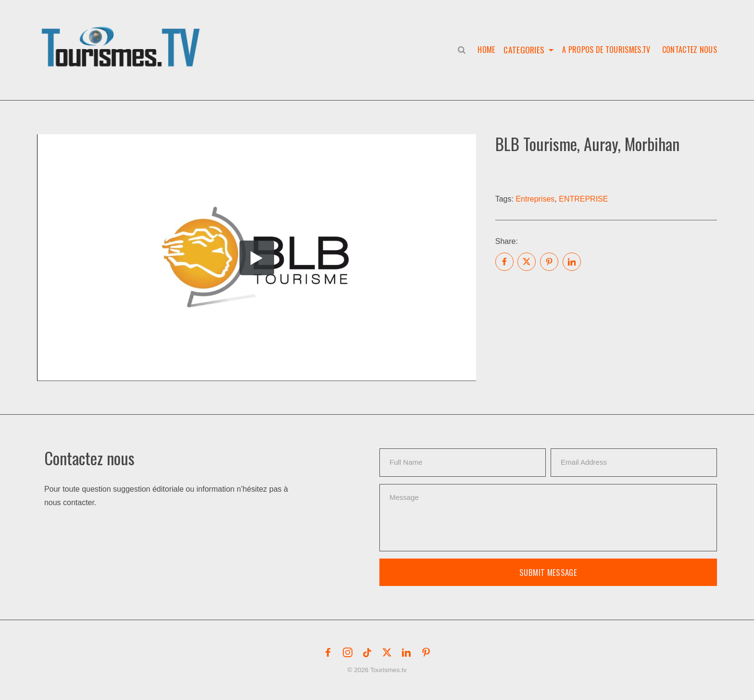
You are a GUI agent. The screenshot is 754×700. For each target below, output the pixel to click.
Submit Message (548, 572)
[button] (123, 37)
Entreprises (535, 199)
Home (484, 50)
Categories (523, 50)
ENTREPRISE (583, 199)
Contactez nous (690, 50)
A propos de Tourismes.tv (606, 50)
